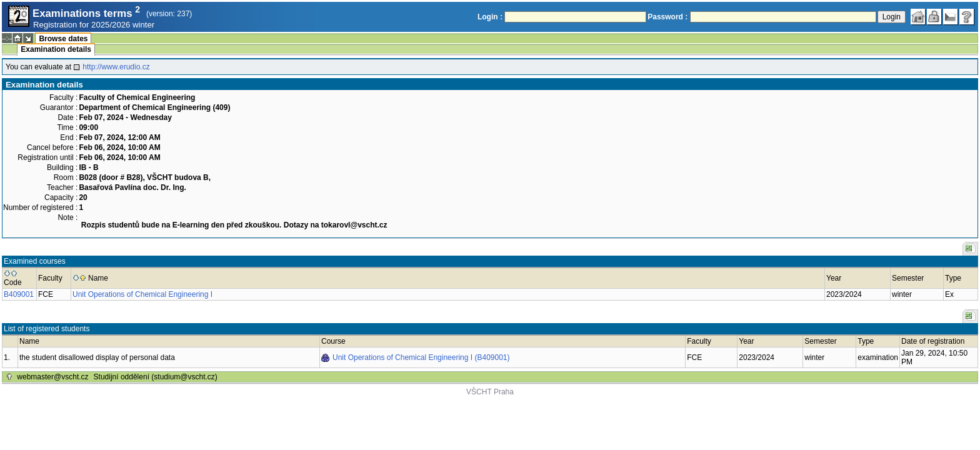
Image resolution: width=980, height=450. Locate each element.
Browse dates (63, 39)
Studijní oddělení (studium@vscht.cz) (156, 377)
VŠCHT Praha (490, 392)
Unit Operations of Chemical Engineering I (142, 294)
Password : (667, 17)
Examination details (56, 49)
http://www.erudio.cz (116, 67)
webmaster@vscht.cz (52, 377)
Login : (490, 17)
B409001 (19, 294)
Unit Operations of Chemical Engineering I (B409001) (421, 357)
